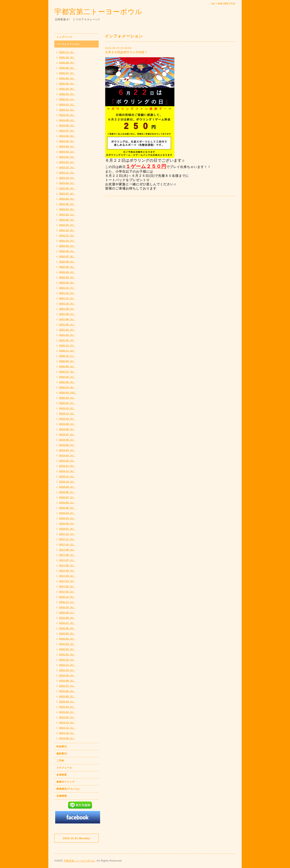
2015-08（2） (67, 681)
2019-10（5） (67, 419)
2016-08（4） (67, 618)
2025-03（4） (67, 94)
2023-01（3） (67, 225)
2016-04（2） (67, 639)
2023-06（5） (67, 199)
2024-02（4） (67, 157)
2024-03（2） (67, 152)
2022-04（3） (67, 272)
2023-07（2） (67, 194)
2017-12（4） (67, 534)
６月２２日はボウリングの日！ (126, 52)
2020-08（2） (67, 366)
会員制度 (62, 775)
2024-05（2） (67, 141)
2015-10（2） (67, 670)
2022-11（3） (67, 235)
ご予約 (60, 761)
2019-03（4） (67, 455)
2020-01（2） (67, 403)
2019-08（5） (67, 429)
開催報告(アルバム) (68, 789)
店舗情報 (62, 796)
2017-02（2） (67, 586)
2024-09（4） (67, 120)
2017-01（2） (67, 592)
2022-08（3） (67, 251)
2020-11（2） (67, 351)
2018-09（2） (67, 487)
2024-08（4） (67, 125)
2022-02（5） (67, 283)
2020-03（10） (68, 393)
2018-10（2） (67, 482)
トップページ (64, 37)
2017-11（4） (67, 539)
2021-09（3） (67, 309)
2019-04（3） (67, 450)
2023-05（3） (67, 204)
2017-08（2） (67, 555)
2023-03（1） (67, 215)
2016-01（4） (67, 654)
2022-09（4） (67, 246)
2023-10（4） (67, 178)
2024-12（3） (67, 105)
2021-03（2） (67, 335)
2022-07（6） (67, 256)
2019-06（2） (67, 440)
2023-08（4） (67, 188)
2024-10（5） (67, 115)
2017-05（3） (67, 571)
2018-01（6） (67, 529)
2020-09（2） (67, 361)
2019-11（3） (67, 414)
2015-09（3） (67, 675)
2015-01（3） (67, 717)
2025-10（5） (67, 57)
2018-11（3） (67, 476)
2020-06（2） (67, 377)
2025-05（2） (67, 84)
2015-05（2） (67, 696)
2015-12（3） (67, 660)
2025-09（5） (67, 63)
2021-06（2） (67, 319)
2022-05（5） (67, 267)
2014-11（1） (67, 728)
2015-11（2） (67, 665)
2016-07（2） (67, 623)
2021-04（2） (67, 330)
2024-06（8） (67, 136)
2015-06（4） (67, 691)
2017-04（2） (67, 576)
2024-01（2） (67, 162)
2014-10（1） (67, 733)
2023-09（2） (67, 183)
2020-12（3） (67, 345)
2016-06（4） (67, 628)
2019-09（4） (67, 424)
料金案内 (62, 747)
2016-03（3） (67, 644)
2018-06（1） (67, 503)
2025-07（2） (67, 73)
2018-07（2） (67, 497)
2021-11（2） (67, 298)
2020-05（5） (67, 382)
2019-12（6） (67, 408)
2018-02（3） (67, 524)
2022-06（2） (67, 262)
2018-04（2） (67, 513)
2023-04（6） (67, 209)
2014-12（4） (67, 723)
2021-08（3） (67, 314)
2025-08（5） (67, 68)
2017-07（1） (67, 560)
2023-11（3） (67, 173)
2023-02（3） (67, 220)
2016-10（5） (67, 607)
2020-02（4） (67, 398)
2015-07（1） (67, 686)
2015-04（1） (67, 702)
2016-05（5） (67, 634)
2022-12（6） (67, 230)
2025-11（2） (67, 52)
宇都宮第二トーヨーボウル (98, 12)
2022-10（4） (67, 241)
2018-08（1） (67, 492)
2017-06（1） (67, 565)
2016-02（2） (67, 649)
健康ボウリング (66, 782)
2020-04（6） (67, 387)
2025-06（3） (67, 78)
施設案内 (62, 754)
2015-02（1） (67, 712)
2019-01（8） (67, 466)
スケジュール (64, 768)
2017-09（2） (67, 550)
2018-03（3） (67, 518)
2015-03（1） (67, 707)
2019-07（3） (67, 435)
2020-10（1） (67, 356)
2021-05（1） (67, 325)
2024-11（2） (67, 110)
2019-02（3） (67, 461)
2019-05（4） (67, 445)
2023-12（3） (67, 167)
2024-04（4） (67, 146)
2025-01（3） (67, 99)
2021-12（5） (67, 293)
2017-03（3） (67, 581)
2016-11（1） (67, 602)
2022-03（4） (67, 277)
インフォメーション (68, 44)
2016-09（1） (67, 613)
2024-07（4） (67, 131)
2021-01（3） (67, 340)
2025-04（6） (67, 89)
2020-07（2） (67, 372)
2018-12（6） (67, 471)
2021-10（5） (67, 304)
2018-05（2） (67, 508)
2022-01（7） (67, 288)
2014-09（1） (67, 738)
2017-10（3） (67, 544)
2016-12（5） (67, 597)
